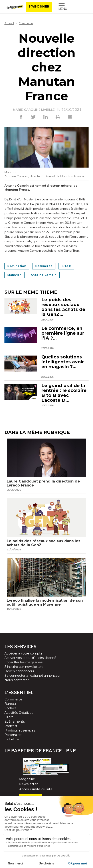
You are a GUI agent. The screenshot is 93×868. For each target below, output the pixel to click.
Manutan (15, 275)
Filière (9, 717)
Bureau (10, 704)
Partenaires (13, 735)
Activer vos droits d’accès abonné (30, 658)
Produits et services (20, 730)
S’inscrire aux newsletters (24, 667)
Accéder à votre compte (23, 653)
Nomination (17, 266)
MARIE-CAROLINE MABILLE (34, 110)
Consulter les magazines (23, 662)
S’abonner (39, 6)
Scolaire (10, 708)
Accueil (9, 23)
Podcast (11, 726)
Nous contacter (17, 680)
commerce (44, 266)
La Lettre (12, 739)
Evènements (15, 722)
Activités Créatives (19, 713)
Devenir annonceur (19, 671)
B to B (66, 266)
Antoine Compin (44, 275)
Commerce (26, 23)
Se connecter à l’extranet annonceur (33, 676)
